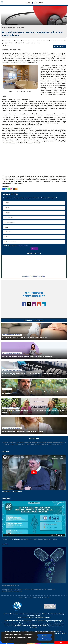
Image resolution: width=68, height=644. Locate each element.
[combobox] (34, 218)
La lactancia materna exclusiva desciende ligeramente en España (23, 431)
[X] (14, 189)
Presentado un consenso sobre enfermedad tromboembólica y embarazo (25, 337)
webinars (16, 539)
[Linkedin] (6, 189)
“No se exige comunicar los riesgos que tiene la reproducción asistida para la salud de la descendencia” (30, 393)
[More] (16, 189)
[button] (2, 2)
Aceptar (44, 635)
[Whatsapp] (9, 189)
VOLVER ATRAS (59, 47)
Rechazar (44, 639)
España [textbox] (7, 227)
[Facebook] (3, 189)
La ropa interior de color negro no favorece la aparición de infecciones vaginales (28, 356)
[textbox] (34, 218)
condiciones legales (22, 246)
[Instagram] (11, 189)
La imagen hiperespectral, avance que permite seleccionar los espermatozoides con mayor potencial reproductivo (31, 374)
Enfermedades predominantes (12, 335)
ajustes (16, 639)
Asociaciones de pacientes (11, 408)
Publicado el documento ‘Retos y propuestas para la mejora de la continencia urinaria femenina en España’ (33, 411)
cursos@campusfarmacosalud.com (12, 591)
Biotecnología (7, 389)
